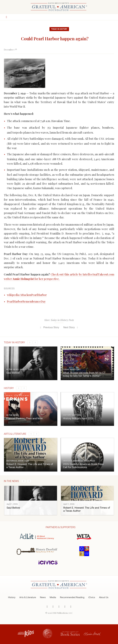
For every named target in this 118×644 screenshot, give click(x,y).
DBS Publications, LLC (62, 613)
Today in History (59, 29)
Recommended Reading (72, 597)
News (43, 597)
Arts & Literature (28, 597)
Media (53, 597)
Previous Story (49, 327)
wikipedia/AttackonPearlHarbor (27, 295)
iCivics (92, 597)
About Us (104, 597)
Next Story (71, 327)
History (12, 597)
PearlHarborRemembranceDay (26, 301)
